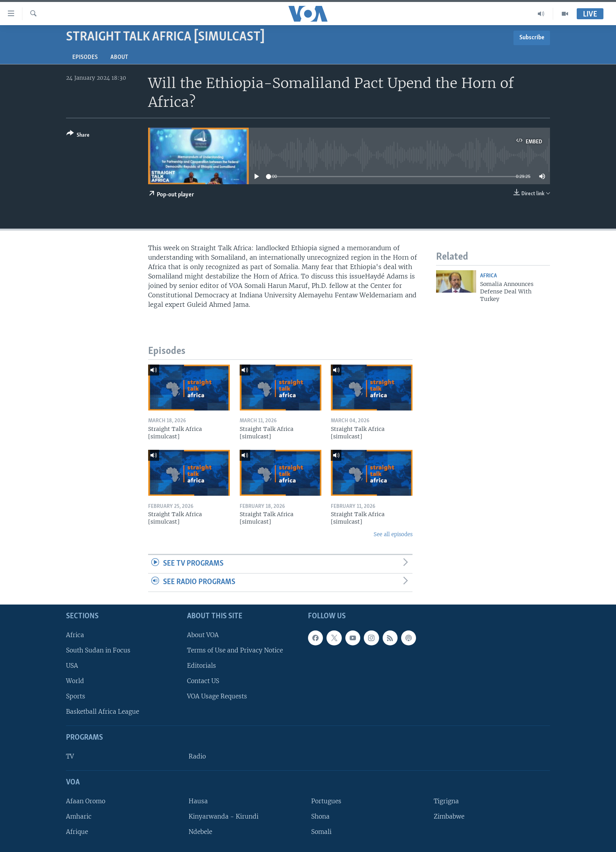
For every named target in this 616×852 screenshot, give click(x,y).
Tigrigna (446, 801)
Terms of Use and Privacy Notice (235, 650)
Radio (197, 756)
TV (70, 756)
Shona (320, 816)
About (119, 57)
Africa (489, 276)
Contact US (203, 681)
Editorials (202, 666)
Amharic (79, 816)
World (75, 681)
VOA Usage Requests (217, 696)
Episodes (85, 57)
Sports (76, 696)
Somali (321, 832)
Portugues (326, 801)
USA (72, 666)
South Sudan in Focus (98, 650)
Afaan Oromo (86, 801)
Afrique (77, 832)
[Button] (78, 136)
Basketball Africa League (103, 712)
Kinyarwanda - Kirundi (224, 816)
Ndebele (200, 832)
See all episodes (393, 534)
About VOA (203, 635)
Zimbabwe (449, 816)
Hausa (198, 801)
